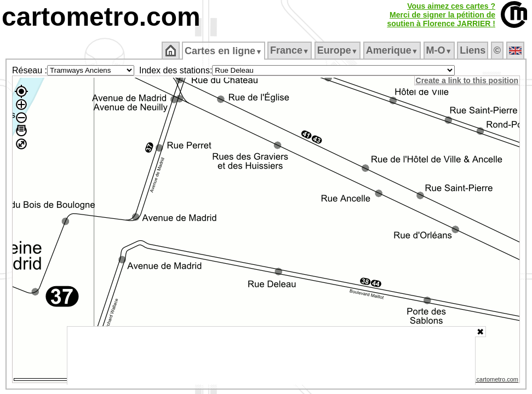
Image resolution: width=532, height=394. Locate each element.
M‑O (440, 50)
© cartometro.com (495, 381)
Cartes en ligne (224, 51)
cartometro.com (101, 17)
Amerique (393, 50)
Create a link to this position (468, 80)
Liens (474, 50)
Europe (338, 50)
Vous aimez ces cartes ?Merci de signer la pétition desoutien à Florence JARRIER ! (441, 15)
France (290, 50)
